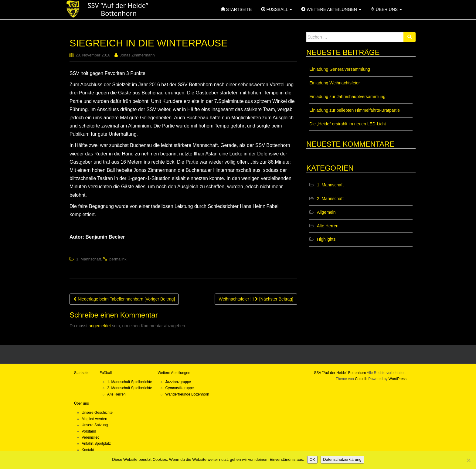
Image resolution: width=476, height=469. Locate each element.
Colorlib (361, 379)
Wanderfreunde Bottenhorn (187, 394)
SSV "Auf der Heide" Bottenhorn (340, 373)
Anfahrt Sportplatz (96, 444)
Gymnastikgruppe (179, 388)
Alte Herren (328, 226)
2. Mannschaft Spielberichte (130, 388)
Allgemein (326, 212)
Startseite (82, 373)
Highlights (326, 239)
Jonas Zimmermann (137, 55)
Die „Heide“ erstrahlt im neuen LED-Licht (348, 124)
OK (313, 459)
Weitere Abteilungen (174, 373)
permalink (118, 259)
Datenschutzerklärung (342, 459)
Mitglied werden (94, 419)
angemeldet (100, 326)
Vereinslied (91, 437)
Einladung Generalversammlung (340, 69)
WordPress (398, 379)
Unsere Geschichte (97, 413)
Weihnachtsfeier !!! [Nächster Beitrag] (256, 299)
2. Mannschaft (330, 199)
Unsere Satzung (95, 425)
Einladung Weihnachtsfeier (335, 83)
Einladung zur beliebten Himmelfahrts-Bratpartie (355, 110)
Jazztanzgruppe (178, 382)
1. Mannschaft (89, 259)
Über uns (82, 403)
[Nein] (468, 460)
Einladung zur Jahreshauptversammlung (347, 97)
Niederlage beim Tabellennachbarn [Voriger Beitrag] (124, 299)
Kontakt (88, 450)
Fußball (106, 373)
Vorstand (89, 431)
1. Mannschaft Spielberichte (130, 382)
